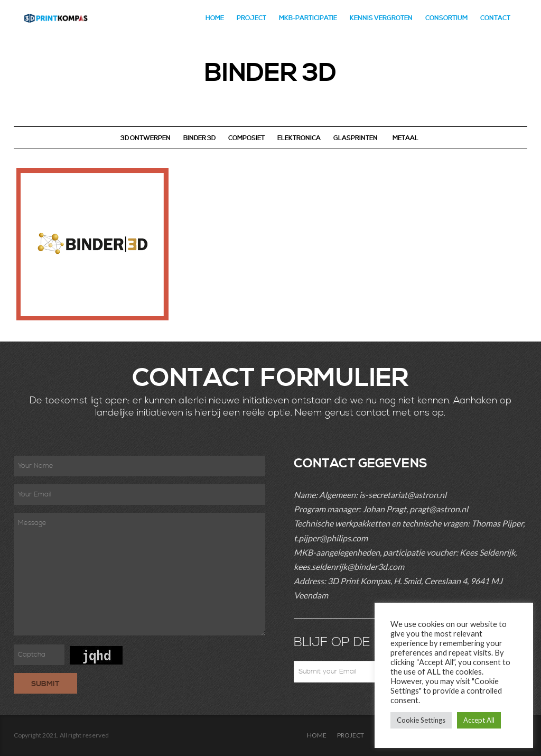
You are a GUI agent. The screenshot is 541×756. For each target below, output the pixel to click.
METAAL (405, 138)
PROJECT (251, 18)
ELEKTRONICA (299, 138)
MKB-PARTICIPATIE (308, 18)
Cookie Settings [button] (421, 720)
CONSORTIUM (446, 18)
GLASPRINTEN (356, 138)
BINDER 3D (199, 138)
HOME (215, 18)
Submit (45, 684)
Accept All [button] (479, 720)
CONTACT (495, 18)
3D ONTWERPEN (146, 138)
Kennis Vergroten (381, 18)
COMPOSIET (246, 138)
